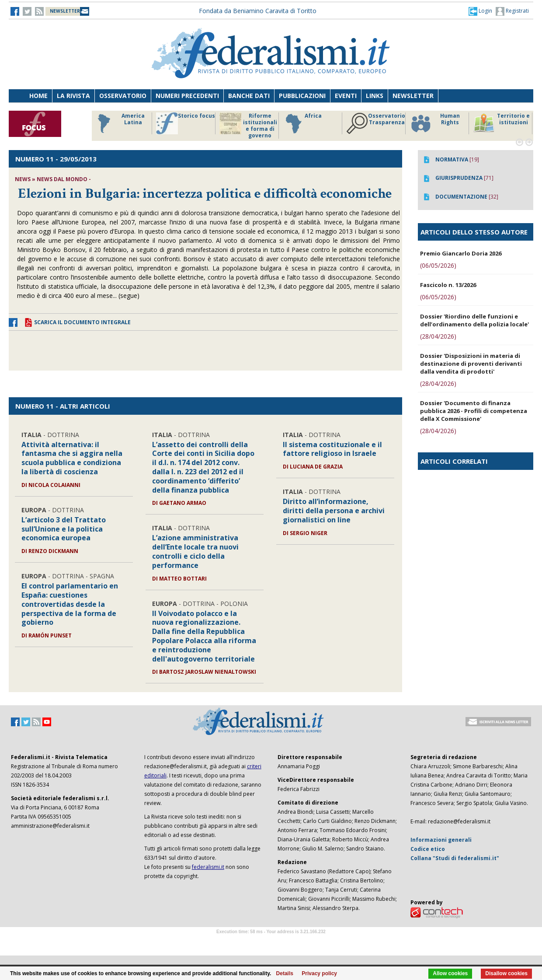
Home (38, 96)
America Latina (119, 123)
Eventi (346, 96)
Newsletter (413, 96)
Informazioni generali (441, 840)
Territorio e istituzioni (501, 123)
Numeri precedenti (187, 96)
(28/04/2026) (438, 336)
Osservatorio (123, 96)
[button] (480, 11)
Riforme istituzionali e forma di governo (248, 126)
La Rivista (73, 96)
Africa (302, 123)
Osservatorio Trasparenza (376, 123)
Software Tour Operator (271, 942)
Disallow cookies (506, 973)
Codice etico (428, 849)
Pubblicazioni (302, 96)
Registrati (512, 11)
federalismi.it (208, 867)
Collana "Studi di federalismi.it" (455, 858)
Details (285, 973)
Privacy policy (319, 973)
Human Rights (435, 123)
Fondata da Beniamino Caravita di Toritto (258, 11)
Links (375, 96)
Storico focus (186, 123)
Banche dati (249, 96)
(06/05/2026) (438, 265)
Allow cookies (450, 973)
